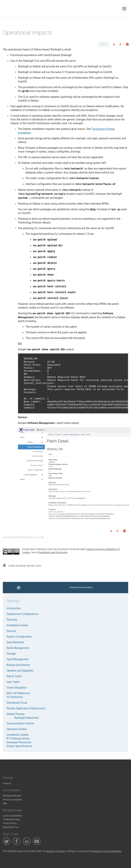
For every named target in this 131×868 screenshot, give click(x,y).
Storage (11, 654)
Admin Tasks (14, 676)
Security (11, 631)
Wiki (5, 803)
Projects (7, 783)
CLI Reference (15, 697)
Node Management (18, 648)
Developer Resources (19, 742)
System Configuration (19, 637)
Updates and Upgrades (20, 671)
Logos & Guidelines (12, 816)
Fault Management (18, 659)
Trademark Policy (12, 819)
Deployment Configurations (23, 614)
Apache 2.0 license (56, 851)
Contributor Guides (18, 735)
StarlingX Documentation (81, 587)
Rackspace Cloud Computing (107, 851)
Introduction (14, 608)
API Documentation (13, 800)
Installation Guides (18, 625)
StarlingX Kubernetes (26, 718)
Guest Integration (17, 688)
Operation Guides (17, 729)
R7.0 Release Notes (18, 739)
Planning (12, 620)
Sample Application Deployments (26, 708)
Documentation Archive (20, 723)
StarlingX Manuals (12, 796)
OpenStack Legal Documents (53, 552)
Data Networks (15, 642)
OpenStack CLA (11, 827)
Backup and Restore (18, 665)
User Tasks (13, 682)
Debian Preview (16, 714)
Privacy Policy (10, 823)
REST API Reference (18, 693)
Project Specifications (19, 746)
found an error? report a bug (22, 565)
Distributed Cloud (17, 703)
